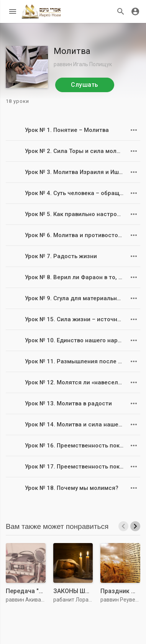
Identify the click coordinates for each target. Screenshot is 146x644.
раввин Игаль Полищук (83, 64)
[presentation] (123, 526)
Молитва (72, 51)
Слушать (85, 85)
